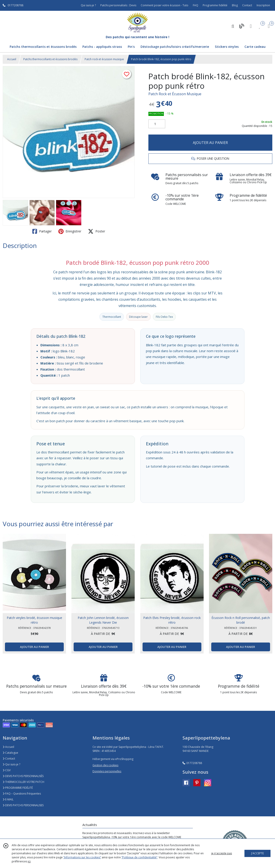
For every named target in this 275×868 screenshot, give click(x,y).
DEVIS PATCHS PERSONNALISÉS (23, 776)
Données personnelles (107, 771)
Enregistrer (70, 231)
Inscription (263, 5)
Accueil (12, 59)
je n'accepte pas (222, 853)
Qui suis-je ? (11, 764)
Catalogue (10, 753)
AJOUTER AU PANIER (210, 143)
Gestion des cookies (105, 765)
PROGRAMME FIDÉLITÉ (18, 788)
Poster (97, 231)
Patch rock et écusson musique (104, 59)
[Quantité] (157, 124)
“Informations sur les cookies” (82, 857)
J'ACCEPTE (257, 853)
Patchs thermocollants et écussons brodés (50, 59)
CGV (7, 770)
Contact (247, 5)
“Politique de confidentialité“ (139, 857)
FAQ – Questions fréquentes (22, 794)
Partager (42, 231)
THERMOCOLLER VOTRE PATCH (23, 782)
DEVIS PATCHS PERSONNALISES (23, 805)
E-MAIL (8, 799)
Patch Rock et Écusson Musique (175, 94)
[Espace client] (251, 26)
